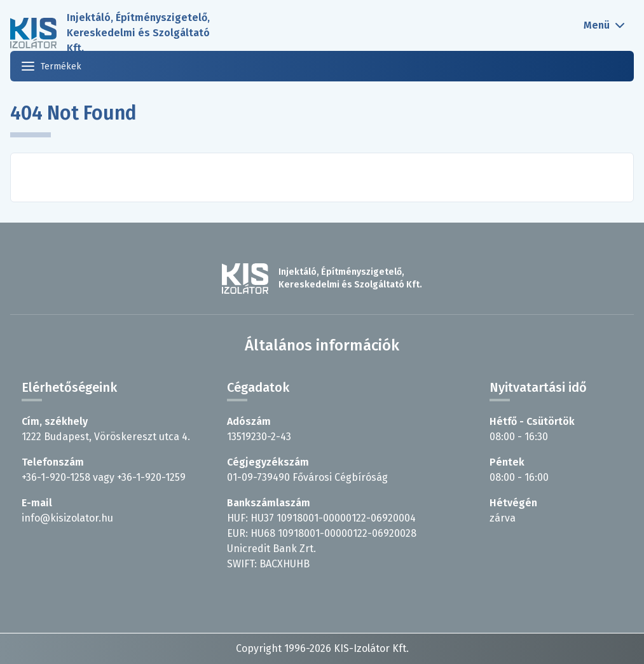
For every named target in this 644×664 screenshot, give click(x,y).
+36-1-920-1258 (56, 477)
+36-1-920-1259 (151, 477)
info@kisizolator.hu (67, 518)
